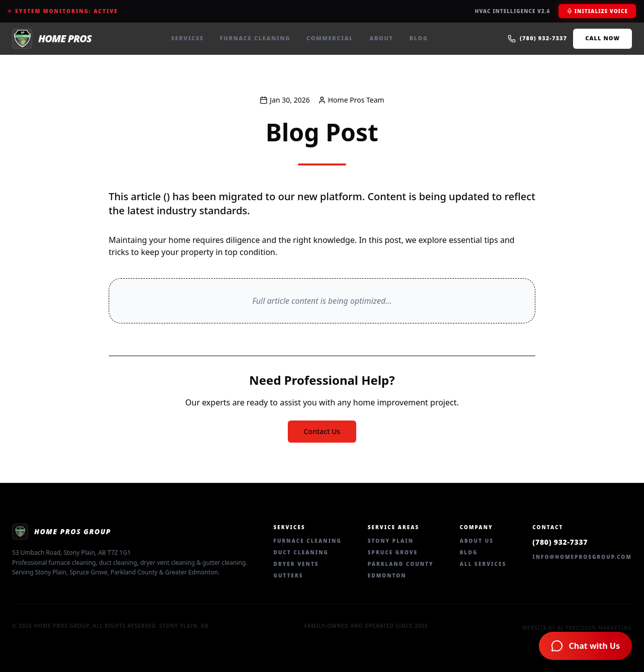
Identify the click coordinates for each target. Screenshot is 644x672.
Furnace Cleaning (255, 38)
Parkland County (401, 564)
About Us (477, 541)
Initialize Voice (597, 11)
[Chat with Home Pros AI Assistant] (585, 646)
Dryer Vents (296, 564)
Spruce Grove (393, 552)
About (381, 38)
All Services (483, 564)
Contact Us (322, 431)
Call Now (602, 38)
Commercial (330, 38)
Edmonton (387, 575)
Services (187, 38)
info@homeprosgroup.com (582, 557)
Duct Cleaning (301, 552)
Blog (419, 38)
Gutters (289, 575)
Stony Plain (391, 541)
